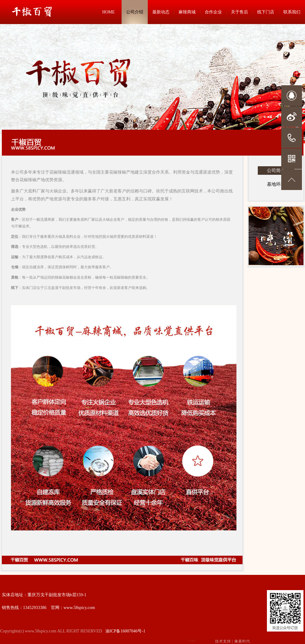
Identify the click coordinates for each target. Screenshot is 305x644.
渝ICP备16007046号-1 (125, 631)
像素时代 (242, 641)
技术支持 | (233, 641)
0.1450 (192, 641)
